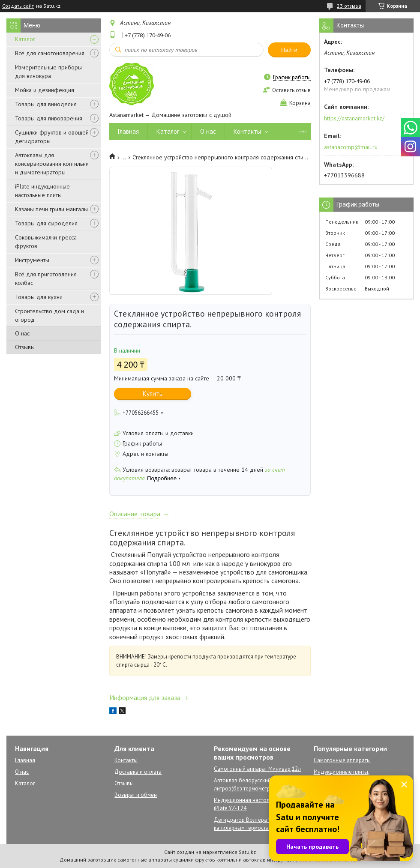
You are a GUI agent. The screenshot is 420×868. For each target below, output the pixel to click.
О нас (22, 333)
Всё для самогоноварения (50, 53)
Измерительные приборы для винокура (48, 72)
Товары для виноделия (46, 104)
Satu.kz (247, 852)
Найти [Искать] (289, 50)
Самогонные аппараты (342, 760)
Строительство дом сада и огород (49, 315)
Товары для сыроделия (46, 223)
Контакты (247, 131)
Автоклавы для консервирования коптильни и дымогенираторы (52, 164)
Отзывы (25, 347)
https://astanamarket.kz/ (354, 118)
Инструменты (32, 260)
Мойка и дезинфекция (45, 90)
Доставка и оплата (138, 772)
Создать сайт (18, 6)
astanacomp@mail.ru (351, 147)
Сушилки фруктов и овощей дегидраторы (52, 137)
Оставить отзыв (291, 90)
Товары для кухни (39, 297)
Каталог (25, 39)
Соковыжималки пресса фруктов (46, 242)
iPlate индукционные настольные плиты (42, 191)
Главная (128, 131)
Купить (153, 394)
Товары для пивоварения (49, 118)
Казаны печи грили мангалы (51, 209)
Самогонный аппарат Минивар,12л (257, 769)
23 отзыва (349, 6)
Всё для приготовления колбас (46, 278)
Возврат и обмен (136, 795)
